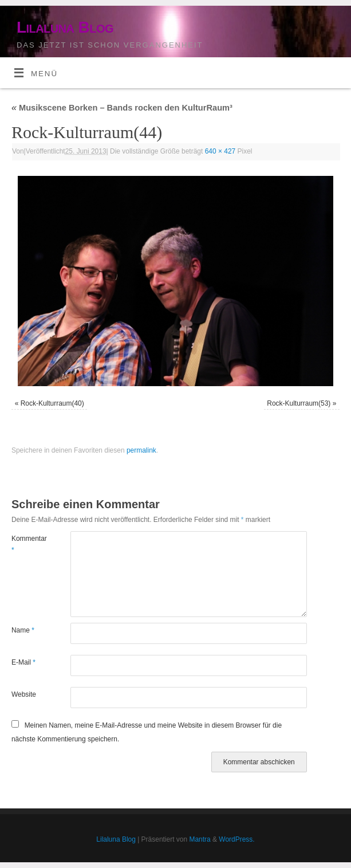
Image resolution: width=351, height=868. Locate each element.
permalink (141, 450)
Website (24, 694)
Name (23, 630)
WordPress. (236, 839)
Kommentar (26, 544)
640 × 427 (220, 151)
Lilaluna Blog (65, 27)
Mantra (200, 839)
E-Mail (23, 662)
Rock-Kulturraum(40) (52, 403)
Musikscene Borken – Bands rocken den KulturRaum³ (122, 108)
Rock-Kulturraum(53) (299, 403)
